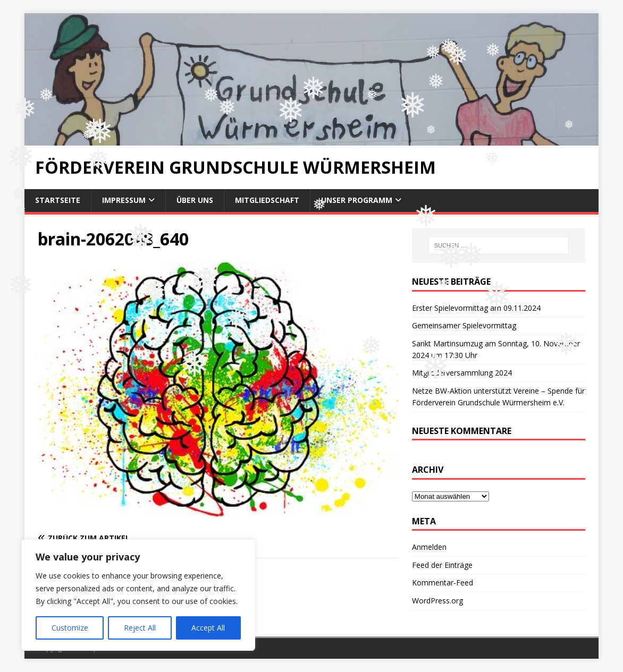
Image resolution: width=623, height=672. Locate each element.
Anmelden (429, 547)
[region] (138, 595)
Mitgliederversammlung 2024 (462, 373)
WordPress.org (437, 601)
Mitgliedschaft (267, 200)
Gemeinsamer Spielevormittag (464, 325)
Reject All (140, 628)
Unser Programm (357, 200)
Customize (70, 628)
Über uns (195, 200)
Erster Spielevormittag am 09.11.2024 (476, 308)
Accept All (208, 628)
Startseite (58, 200)
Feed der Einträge (442, 565)
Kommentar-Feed (443, 582)
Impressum (124, 200)
